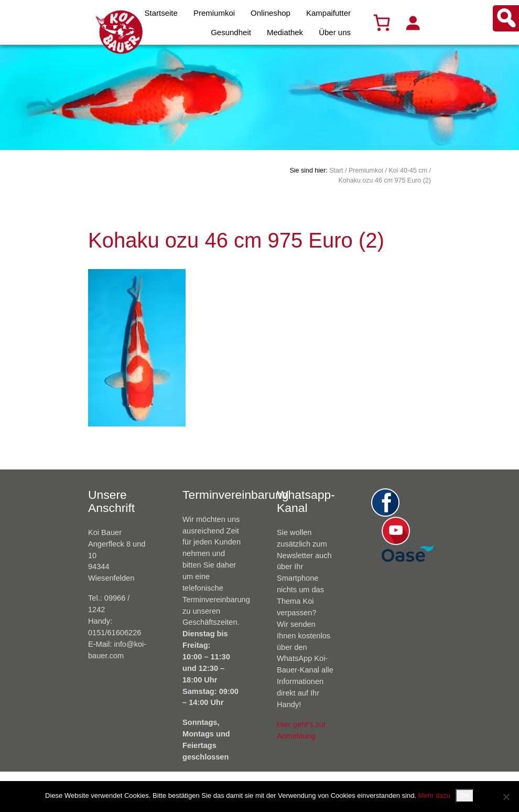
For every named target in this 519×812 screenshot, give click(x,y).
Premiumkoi (214, 13)
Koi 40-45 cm (408, 170)
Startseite (161, 13)
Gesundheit (231, 32)
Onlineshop (271, 13)
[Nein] (506, 797)
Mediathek (285, 32)
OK (465, 795)
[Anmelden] (413, 23)
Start (336, 170)
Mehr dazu (434, 795)
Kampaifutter (328, 13)
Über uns (335, 32)
